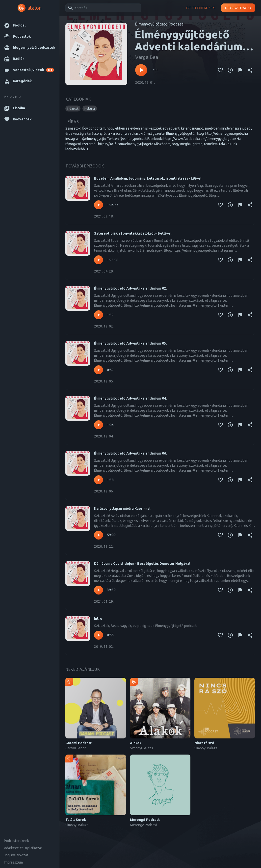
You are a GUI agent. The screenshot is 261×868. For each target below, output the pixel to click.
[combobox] (102, 8)
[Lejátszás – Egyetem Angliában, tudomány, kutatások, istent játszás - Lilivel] (99, 205)
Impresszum (13, 862)
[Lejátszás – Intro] (99, 635)
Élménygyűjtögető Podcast (159, 24)
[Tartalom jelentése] (240, 70)
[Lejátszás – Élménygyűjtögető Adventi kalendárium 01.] (141, 70)
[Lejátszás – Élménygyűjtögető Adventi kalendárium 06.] (99, 480)
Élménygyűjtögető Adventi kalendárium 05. (130, 343)
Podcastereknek (16, 841)
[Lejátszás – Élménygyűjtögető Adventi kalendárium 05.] (99, 370)
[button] (30, 25)
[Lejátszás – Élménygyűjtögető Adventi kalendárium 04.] (99, 425)
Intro (98, 619)
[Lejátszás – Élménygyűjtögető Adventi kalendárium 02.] (99, 315)
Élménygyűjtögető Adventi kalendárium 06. (130, 453)
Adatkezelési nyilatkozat (23, 848)
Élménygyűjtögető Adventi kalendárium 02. (130, 288)
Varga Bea (147, 57)
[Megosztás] (250, 70)
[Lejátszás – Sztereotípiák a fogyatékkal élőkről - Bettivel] (99, 260)
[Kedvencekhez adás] (220, 70)
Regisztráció (238, 8)
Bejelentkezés (201, 8)
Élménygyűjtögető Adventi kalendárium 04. (130, 398)
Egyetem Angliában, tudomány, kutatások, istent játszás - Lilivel (148, 178)
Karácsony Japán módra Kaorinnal (122, 509)
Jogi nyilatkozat (16, 855)
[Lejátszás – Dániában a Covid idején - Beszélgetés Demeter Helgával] (99, 590)
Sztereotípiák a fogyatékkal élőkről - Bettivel (133, 233)
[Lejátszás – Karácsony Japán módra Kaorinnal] (99, 535)
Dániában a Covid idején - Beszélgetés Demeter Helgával (142, 564)
